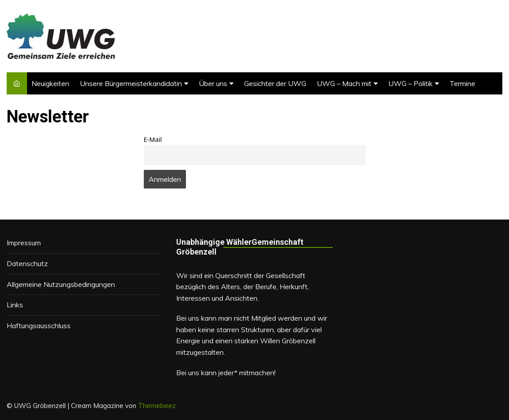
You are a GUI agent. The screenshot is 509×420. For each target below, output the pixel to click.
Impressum (24, 243)
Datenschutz (27, 263)
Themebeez (157, 406)
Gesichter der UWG (275, 83)
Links (15, 305)
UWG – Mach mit (344, 83)
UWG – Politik (410, 83)
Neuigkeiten (50, 83)
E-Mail (153, 139)
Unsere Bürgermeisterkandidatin (131, 83)
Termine (462, 83)
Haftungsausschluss (39, 326)
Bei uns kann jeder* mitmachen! (226, 373)
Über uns (213, 83)
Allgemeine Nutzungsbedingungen (61, 284)
